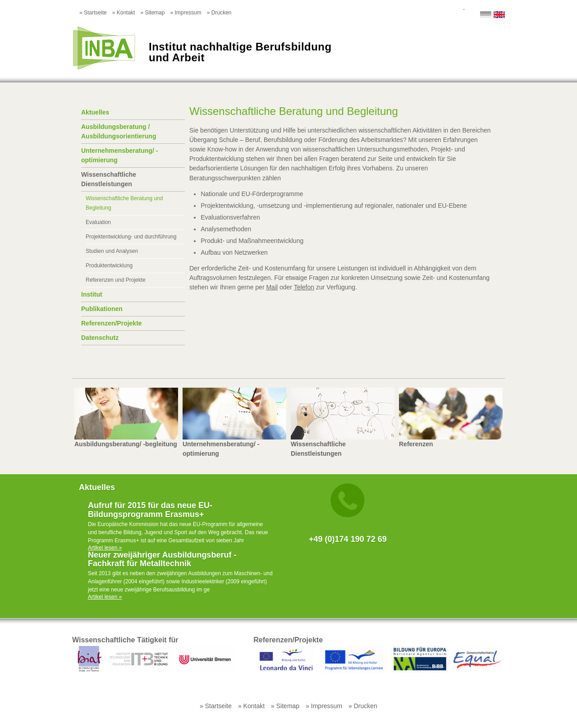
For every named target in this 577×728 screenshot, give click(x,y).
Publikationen (102, 309)
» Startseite (93, 13)
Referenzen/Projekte (112, 323)
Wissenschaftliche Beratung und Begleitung (124, 203)
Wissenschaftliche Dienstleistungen (109, 179)
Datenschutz (100, 338)
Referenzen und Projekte (116, 280)
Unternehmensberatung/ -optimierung (119, 155)
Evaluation (98, 222)
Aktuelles (95, 112)
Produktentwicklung (109, 266)
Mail (272, 287)
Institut (92, 294)
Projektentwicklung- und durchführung (131, 237)
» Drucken (219, 13)
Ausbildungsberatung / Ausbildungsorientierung (119, 131)
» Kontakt (124, 13)
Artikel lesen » (105, 548)
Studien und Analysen (112, 251)
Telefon (304, 287)
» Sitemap (152, 13)
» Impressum (185, 13)
